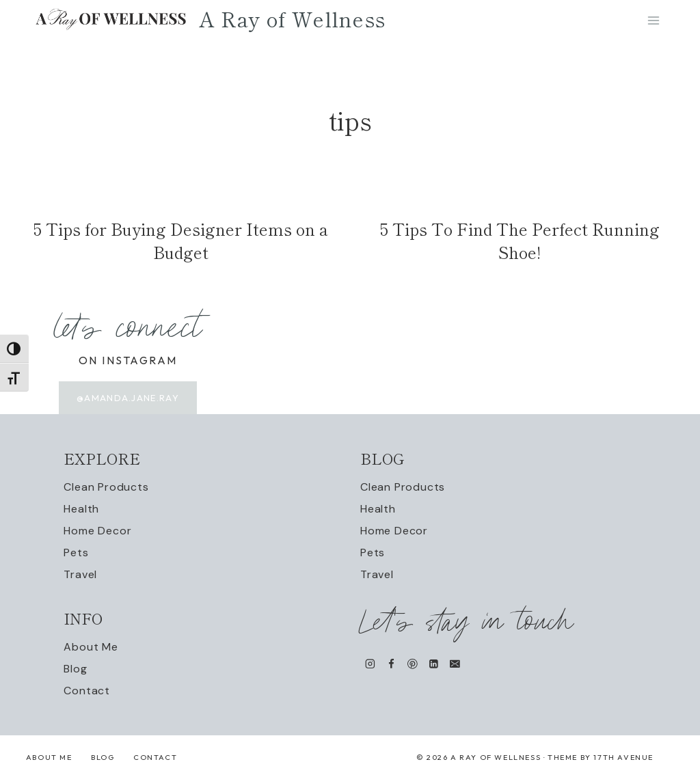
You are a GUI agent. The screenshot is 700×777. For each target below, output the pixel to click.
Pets (76, 553)
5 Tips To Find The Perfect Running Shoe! (520, 250)
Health (81, 509)
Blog (75, 669)
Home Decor (97, 531)
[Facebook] (391, 664)
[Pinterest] (413, 664)
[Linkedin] (434, 664)
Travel (80, 575)
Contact (87, 691)
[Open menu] (653, 34)
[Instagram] (370, 664)
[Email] (455, 664)
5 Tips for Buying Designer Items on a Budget (181, 250)
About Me (91, 647)
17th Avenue (623, 758)
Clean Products (106, 488)
